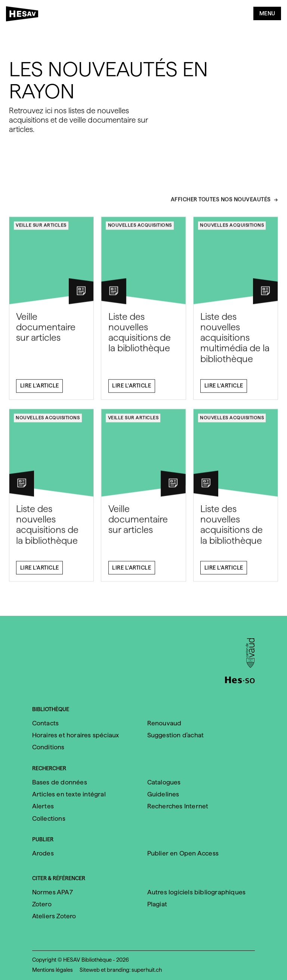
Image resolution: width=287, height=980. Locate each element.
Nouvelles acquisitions (140, 228)
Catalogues (164, 782)
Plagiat (157, 904)
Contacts (46, 723)
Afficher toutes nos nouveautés (221, 203)
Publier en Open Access (183, 853)
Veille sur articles (41, 228)
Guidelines (163, 794)
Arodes (43, 853)
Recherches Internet (178, 806)
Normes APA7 (53, 892)
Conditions (48, 747)
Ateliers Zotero (54, 916)
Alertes (43, 806)
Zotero (42, 904)
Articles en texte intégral (69, 794)
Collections (49, 818)
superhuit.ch (147, 970)
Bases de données (60, 782)
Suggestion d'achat (176, 735)
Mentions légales (53, 970)
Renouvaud (164, 723)
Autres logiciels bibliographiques (197, 892)
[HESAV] (24, 15)
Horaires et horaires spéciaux (76, 735)
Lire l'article (40, 389)
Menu (267, 13)
